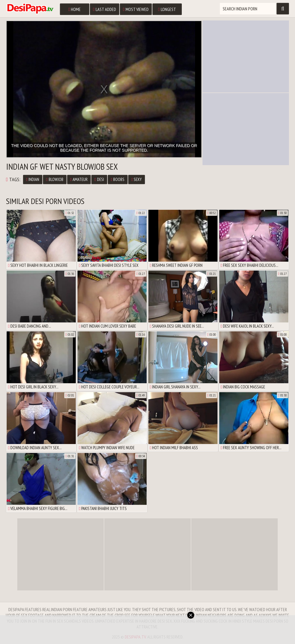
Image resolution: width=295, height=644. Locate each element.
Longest (167, 9)
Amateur (79, 179)
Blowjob (55, 179)
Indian (33, 179)
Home (74, 9)
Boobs (118, 179)
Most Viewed (136, 9)
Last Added (105, 9)
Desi (99, 179)
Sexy (137, 179)
